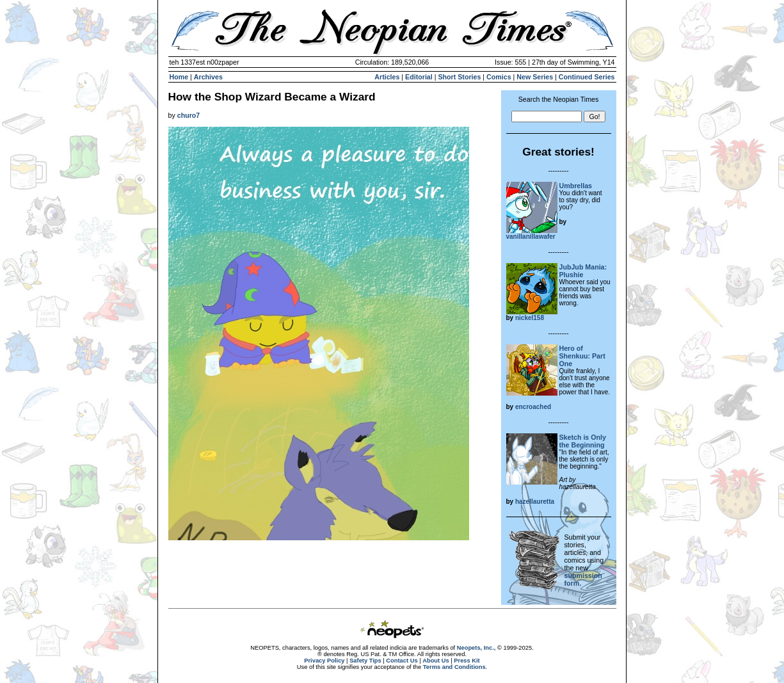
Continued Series (587, 77)
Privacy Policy (324, 661)
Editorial (419, 77)
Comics (499, 77)
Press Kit (467, 661)
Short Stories (459, 77)
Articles (387, 77)
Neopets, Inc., (476, 648)
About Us (436, 661)
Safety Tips (365, 661)
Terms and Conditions (454, 667)
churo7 (189, 115)
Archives (208, 77)
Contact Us (402, 661)
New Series (535, 77)
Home (179, 77)
